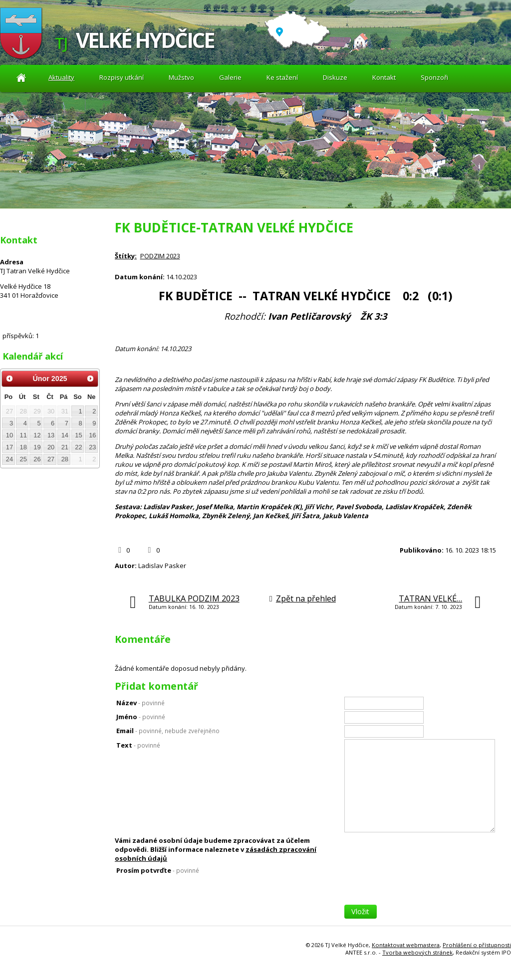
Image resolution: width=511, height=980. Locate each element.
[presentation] (420, 885)
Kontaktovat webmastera (406, 945)
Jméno (141, 717)
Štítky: (126, 256)
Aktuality (21, 78)
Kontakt (384, 77)
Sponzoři (434, 77)
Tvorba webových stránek (417, 952)
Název (140, 703)
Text (138, 745)
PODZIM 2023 (160, 256)
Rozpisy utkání (122, 77)
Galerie (230, 77)
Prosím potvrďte (158, 870)
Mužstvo (181, 77)
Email (168, 731)
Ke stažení (282, 77)
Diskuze (335, 77)
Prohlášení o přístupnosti (477, 945)
